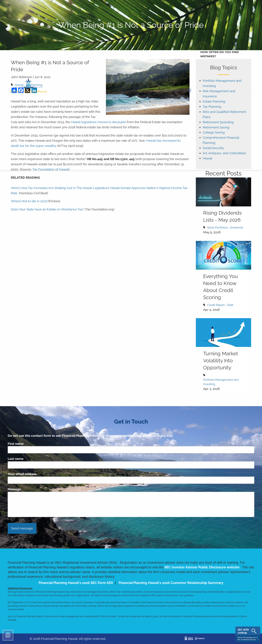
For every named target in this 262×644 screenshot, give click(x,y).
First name (16, 444)
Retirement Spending (218, 122)
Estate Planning (214, 101)
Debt (230, 305)
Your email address (38, 474)
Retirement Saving (216, 127)
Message (14, 489)
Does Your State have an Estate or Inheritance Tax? (47, 209)
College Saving (214, 132)
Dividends (237, 227)
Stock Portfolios (217, 227)
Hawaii (207, 158)
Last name (16, 459)
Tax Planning (212, 107)
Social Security (213, 148)
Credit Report (216, 305)
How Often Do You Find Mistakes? (220, 54)
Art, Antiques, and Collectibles (224, 153)
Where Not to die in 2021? (30, 201)
